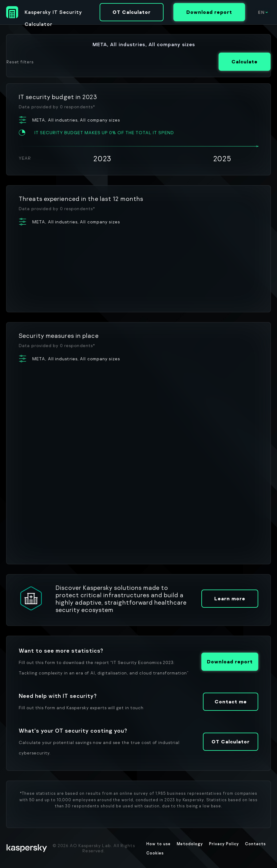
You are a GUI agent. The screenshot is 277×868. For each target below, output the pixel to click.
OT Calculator (132, 12)
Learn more (230, 598)
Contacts (255, 844)
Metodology (190, 844)
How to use (158, 844)
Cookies (155, 853)
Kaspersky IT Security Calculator (53, 14)
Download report (209, 12)
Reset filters (20, 62)
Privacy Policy (224, 844)
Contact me (231, 702)
